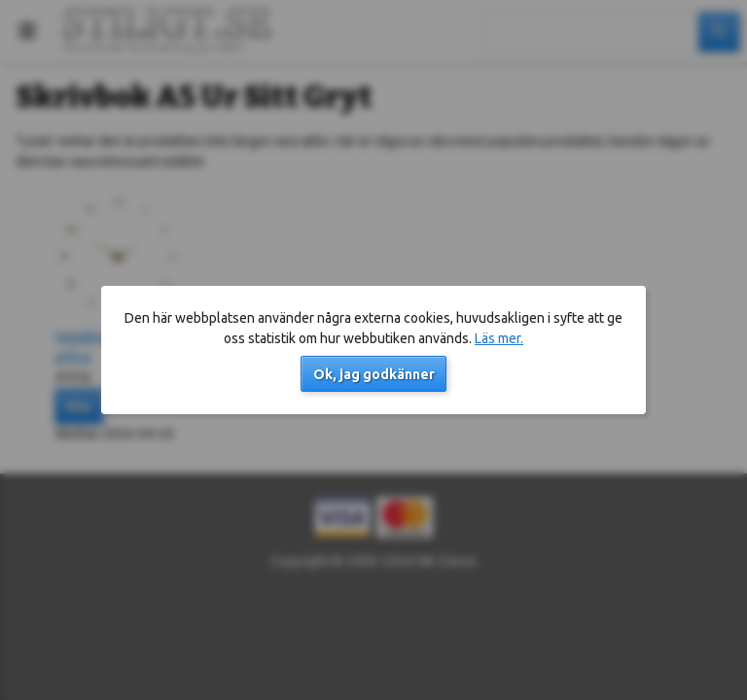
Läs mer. (499, 338)
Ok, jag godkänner (374, 374)
